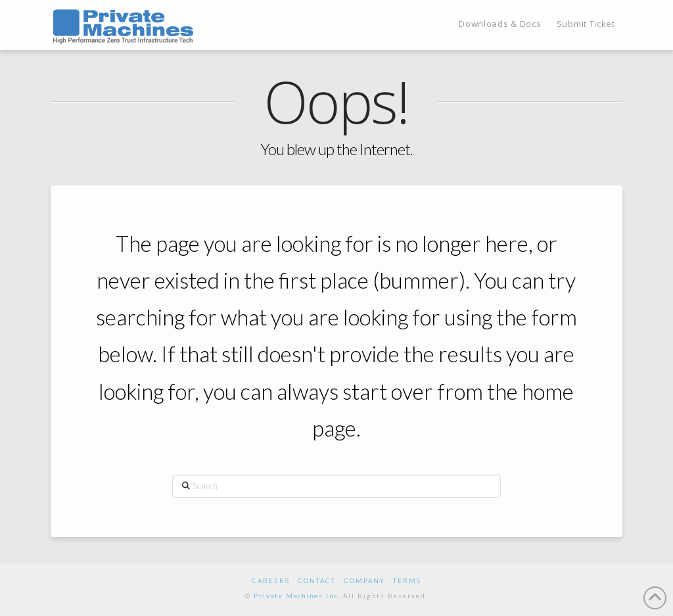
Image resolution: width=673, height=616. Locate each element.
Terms (407, 580)
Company (364, 580)
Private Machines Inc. (297, 596)
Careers (271, 580)
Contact (317, 580)
